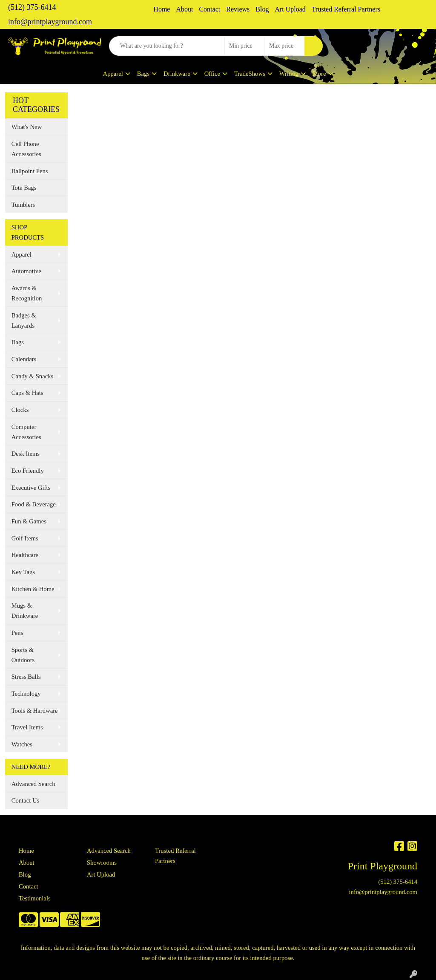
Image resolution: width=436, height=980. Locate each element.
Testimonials (35, 898)
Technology (26, 694)
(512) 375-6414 (32, 7)
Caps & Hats (27, 393)
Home (162, 9)
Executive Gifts (31, 488)
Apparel (113, 74)
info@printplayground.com (50, 22)
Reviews (238, 9)
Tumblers (23, 205)
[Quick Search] (167, 46)
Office (212, 74)
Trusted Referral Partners (346, 9)
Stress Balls (26, 677)
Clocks (20, 410)
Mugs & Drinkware (25, 611)
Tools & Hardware (35, 711)
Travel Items (27, 727)
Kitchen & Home (33, 589)
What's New (27, 127)
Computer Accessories (26, 432)
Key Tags (23, 572)
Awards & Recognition (27, 293)
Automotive (26, 271)
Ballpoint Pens (30, 171)
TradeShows (250, 74)
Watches (22, 744)
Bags (143, 74)
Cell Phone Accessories (26, 149)
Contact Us (26, 800)
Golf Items (25, 538)
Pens (17, 633)
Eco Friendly (28, 471)
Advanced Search (33, 784)
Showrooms (102, 863)
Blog (262, 9)
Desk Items (26, 454)
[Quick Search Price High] (285, 46)
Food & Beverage (34, 504)
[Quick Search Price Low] (245, 46)
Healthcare (25, 555)
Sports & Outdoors (23, 655)
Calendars (24, 359)
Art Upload (290, 9)
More (319, 74)
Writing (289, 74)
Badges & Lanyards (24, 320)
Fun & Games (29, 521)
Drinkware (177, 74)
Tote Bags (24, 188)
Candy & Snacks (33, 376)
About (184, 9)
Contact (209, 9)
